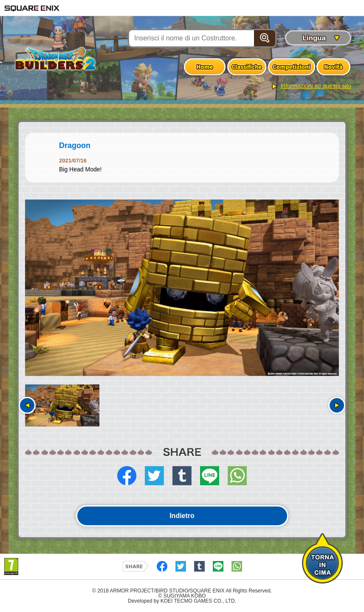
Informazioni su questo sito (316, 86)
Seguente (337, 405)
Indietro (182, 516)
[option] (182, 288)
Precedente (27, 405)
